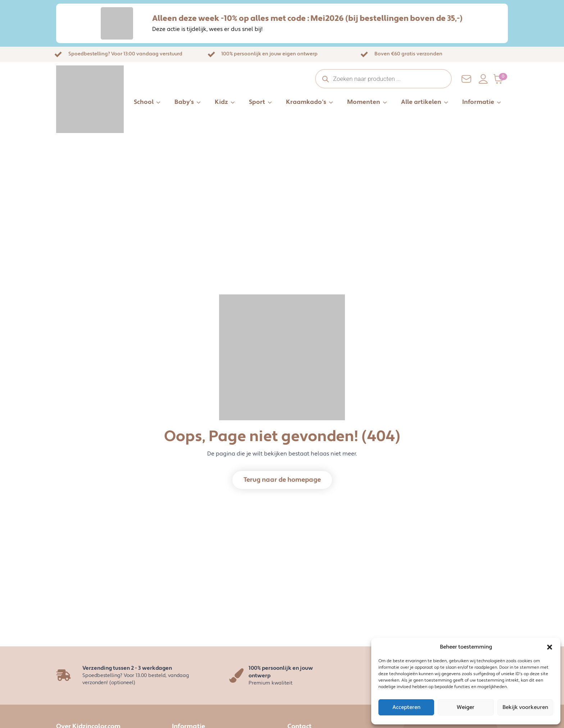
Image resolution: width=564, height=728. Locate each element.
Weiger (466, 707)
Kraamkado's (306, 102)
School (144, 102)
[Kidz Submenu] (235, 102)
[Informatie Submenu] (501, 102)
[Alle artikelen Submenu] (448, 102)
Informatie (478, 102)
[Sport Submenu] (272, 102)
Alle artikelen (421, 102)
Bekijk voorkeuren (525, 707)
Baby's (184, 102)
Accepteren (406, 707)
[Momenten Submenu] (387, 102)
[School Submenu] (160, 102)
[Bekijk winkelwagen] (501, 79)
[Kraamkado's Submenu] (333, 102)
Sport (257, 102)
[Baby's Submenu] (201, 102)
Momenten (364, 102)
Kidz (221, 102)
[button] (550, 647)
